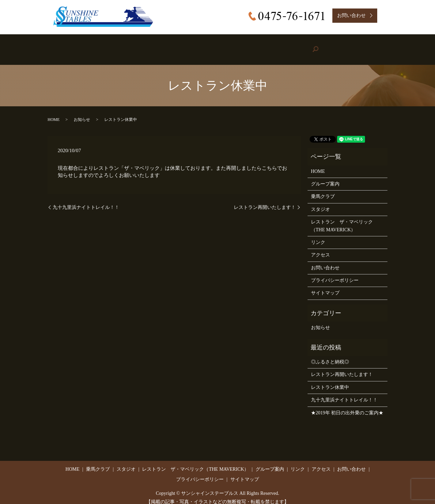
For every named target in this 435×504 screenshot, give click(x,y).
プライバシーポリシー (335, 274)
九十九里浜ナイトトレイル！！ (86, 200)
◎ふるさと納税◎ (330, 355)
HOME (76, 46)
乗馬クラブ (323, 190)
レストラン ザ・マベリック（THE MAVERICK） (342, 219)
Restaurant (207, 46)
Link (296, 46)
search (372, 46)
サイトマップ (325, 286)
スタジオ (320, 203)
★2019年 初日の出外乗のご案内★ (347, 406)
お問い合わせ (325, 261)
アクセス (320, 248)
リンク (318, 236)
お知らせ (82, 113)
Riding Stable (120, 46)
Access (334, 46)
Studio (165, 46)
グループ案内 (325, 177)
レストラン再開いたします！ (265, 200)
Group (254, 46)
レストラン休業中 (330, 381)
